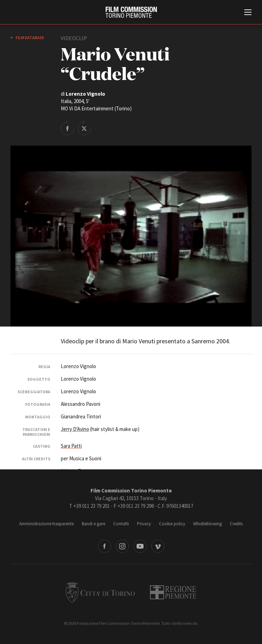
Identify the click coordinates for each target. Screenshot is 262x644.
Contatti (121, 524)
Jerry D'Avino (75, 429)
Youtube (140, 546)
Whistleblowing (208, 524)
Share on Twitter (84, 128)
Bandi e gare (93, 524)
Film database (30, 38)
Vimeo (158, 546)
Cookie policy (172, 524)
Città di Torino (100, 592)
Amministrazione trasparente (46, 524)
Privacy (144, 524)
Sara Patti (71, 446)
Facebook (104, 546)
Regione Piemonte (173, 592)
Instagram (122, 546)
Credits (236, 524)
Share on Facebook (67, 128)
